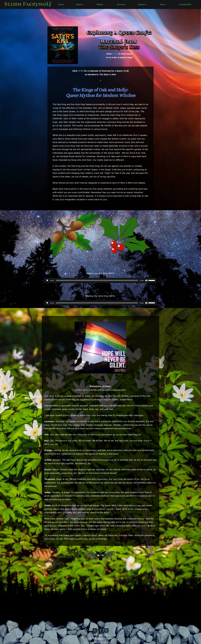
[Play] (47, 280)
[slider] (97, 280)
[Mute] (146, 280)
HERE (115, 54)
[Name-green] (28, 2)
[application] (101, 280)
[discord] (106, 630)
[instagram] (95, 630)
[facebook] (101, 630)
